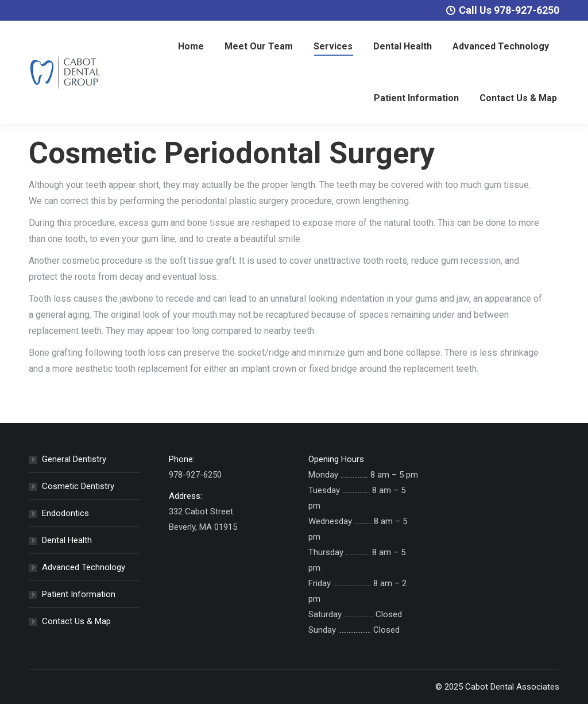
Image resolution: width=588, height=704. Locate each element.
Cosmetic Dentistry (78, 486)
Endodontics (65, 513)
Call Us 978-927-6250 (503, 10)
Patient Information (79, 594)
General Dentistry (74, 459)
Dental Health (67, 540)
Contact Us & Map (76, 621)
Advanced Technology (84, 567)
